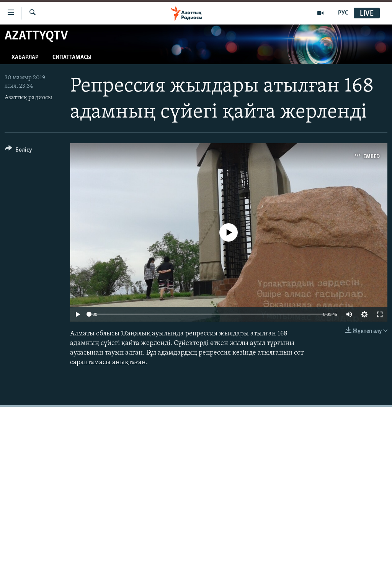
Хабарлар (25, 57)
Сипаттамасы (72, 57)
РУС (343, 13)
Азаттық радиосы (28, 98)
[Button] (19, 151)
